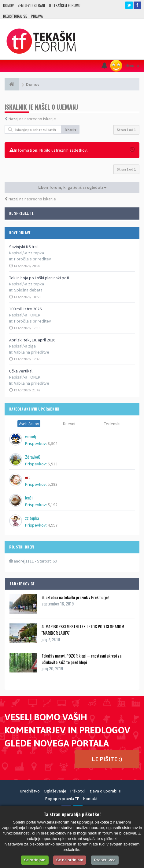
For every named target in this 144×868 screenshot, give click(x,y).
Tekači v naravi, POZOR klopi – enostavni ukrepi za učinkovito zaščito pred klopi (81, 659)
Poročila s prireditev (33, 259)
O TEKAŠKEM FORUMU (65, 5)
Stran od (126, 130)
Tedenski (112, 424)
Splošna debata (28, 290)
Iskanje (71, 129)
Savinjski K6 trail (24, 247)
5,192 (53, 505)
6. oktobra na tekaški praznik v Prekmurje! (75, 597)
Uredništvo (30, 791)
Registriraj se (15, 16)
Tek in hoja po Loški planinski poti (39, 278)
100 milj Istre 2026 (25, 309)
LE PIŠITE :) (107, 759)
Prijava (37, 16)
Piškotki (78, 791)
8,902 (53, 443)
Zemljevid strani (31, 5)
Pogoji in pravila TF (62, 799)
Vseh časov (29, 424)
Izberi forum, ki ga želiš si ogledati (72, 187)
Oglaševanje (55, 791)
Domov (8, 5)
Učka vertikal (21, 371)
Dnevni (69, 424)
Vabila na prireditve (32, 352)
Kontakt (90, 799)
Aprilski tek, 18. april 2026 (32, 340)
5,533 (53, 464)
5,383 (53, 484)
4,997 (53, 525)
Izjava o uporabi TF (106, 791)
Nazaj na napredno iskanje (32, 119)
